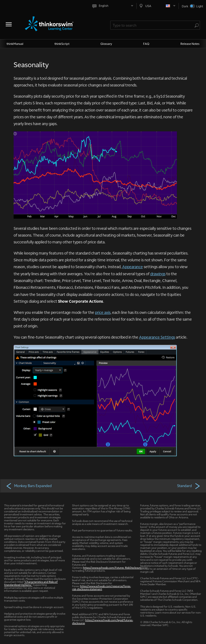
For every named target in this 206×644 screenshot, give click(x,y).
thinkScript (62, 44)
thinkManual (15, 44)
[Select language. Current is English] (114, 6)
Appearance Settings (157, 337)
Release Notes (190, 44)
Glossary (106, 44)
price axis (103, 312)
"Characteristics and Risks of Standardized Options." (31, 583)
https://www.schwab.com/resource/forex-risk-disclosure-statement (102, 587)
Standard (189, 486)
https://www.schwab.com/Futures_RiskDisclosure (112, 567)
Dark (185, 6)
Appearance (133, 267)
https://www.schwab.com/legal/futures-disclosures (103, 621)
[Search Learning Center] (152, 25)
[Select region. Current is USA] (158, 6)
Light (200, 6)
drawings (158, 274)
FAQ (146, 44)
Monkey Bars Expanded (29, 486)
